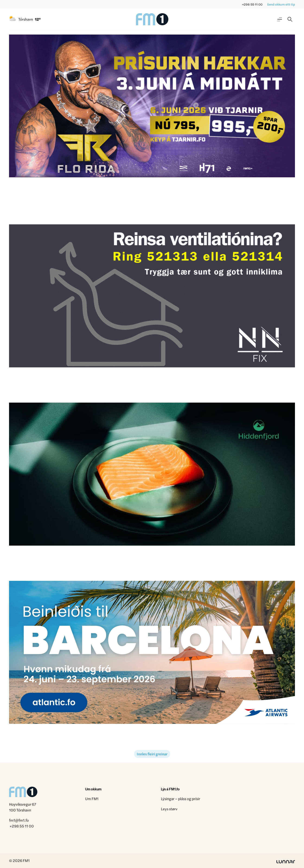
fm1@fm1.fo (19, 820)
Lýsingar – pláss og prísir (181, 799)
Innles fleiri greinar (152, 754)
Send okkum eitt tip (281, 4)
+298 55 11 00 (252, 4)
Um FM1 (92, 799)
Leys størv (169, 809)
